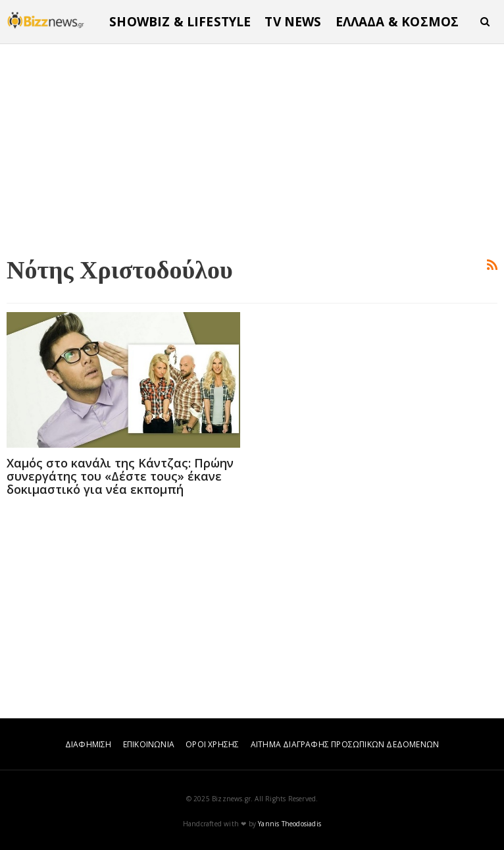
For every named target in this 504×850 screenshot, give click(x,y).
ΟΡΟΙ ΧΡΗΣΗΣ (212, 744)
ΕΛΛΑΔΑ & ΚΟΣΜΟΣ (397, 22)
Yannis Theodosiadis (290, 824)
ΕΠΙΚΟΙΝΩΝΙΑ (149, 744)
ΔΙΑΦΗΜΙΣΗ (88, 744)
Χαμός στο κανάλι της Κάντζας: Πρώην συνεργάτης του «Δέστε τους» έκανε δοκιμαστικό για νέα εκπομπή (120, 476)
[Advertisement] (252, 147)
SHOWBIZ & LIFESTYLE (180, 22)
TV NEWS (293, 22)
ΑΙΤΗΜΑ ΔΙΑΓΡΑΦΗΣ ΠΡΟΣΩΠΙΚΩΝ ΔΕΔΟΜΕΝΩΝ (345, 744)
